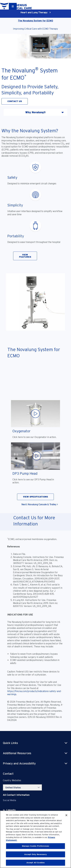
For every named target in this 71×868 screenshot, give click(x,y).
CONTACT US (15, 101)
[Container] (13, 6)
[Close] (66, 815)
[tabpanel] (35, 317)
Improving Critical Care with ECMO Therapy (35, 29)
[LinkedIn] (11, 810)
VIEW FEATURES (25, 256)
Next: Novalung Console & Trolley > (40, 504)
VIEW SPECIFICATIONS (35, 497)
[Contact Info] (16, 795)
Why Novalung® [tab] (35, 112)
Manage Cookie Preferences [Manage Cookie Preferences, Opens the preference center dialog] (35, 846)
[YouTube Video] (35, 380)
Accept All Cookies (35, 863)
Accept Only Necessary (35, 854)
